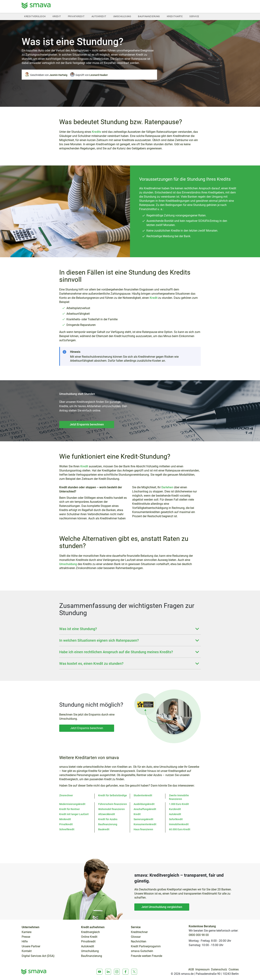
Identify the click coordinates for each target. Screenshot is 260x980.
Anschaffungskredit (145, 809)
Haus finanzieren (143, 829)
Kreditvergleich (35, 16)
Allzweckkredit (107, 814)
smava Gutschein (142, 951)
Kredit (57, 16)
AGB (191, 969)
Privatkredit (76, 16)
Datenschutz (219, 969)
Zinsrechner (66, 795)
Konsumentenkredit (145, 824)
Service (194, 16)
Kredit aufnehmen (93, 927)
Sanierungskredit (143, 819)
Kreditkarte (175, 16)
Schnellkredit (67, 829)
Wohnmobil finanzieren (111, 809)
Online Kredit (89, 937)
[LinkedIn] (108, 972)
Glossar (136, 937)
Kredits (97, 132)
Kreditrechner (139, 932)
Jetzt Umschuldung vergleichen (162, 907)
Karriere (27, 932)
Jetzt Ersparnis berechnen (87, 424)
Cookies (234, 969)
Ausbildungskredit (144, 804)
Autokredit (99, 16)
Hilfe (25, 942)
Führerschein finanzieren (113, 804)
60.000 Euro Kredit (180, 829)
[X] (134, 972)
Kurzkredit (175, 809)
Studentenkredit (143, 795)
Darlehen (167, 487)
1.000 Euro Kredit (179, 804)
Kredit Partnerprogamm (146, 946)
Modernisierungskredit (72, 804)
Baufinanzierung (149, 16)
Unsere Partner (31, 946)
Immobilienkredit (179, 824)
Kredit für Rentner (70, 809)
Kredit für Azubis (108, 819)
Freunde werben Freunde (147, 956)
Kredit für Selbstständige (113, 795)
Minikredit (65, 819)
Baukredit (104, 829)
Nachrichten (139, 942)
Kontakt (27, 951)
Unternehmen (31, 927)
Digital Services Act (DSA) (38, 956)
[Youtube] (99, 972)
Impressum (202, 969)
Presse (26, 937)
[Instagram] (117, 972)
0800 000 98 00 (199, 935)
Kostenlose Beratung (202, 926)
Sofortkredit (176, 819)
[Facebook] (125, 972)
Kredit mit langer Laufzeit (74, 814)
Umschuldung (122, 16)
